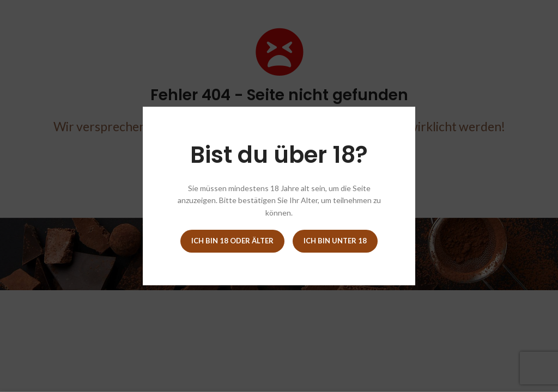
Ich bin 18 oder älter (232, 241)
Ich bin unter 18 (335, 241)
